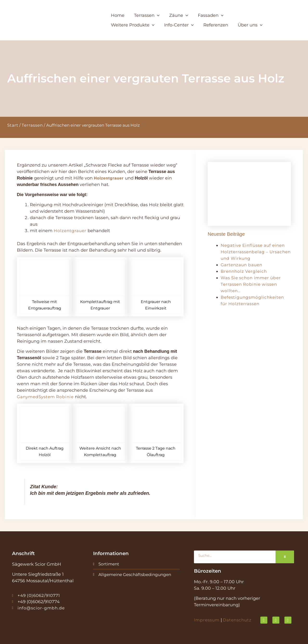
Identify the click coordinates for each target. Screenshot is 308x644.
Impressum (207, 620)
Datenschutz (239, 620)
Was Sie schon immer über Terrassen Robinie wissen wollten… (253, 284)
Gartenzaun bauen (243, 265)
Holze (60, 231)
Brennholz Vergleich (245, 271)
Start (13, 125)
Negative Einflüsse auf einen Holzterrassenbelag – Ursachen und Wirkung (255, 252)
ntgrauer (77, 231)
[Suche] (285, 557)
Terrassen (32, 125)
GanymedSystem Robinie (47, 397)
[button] (148, 15)
